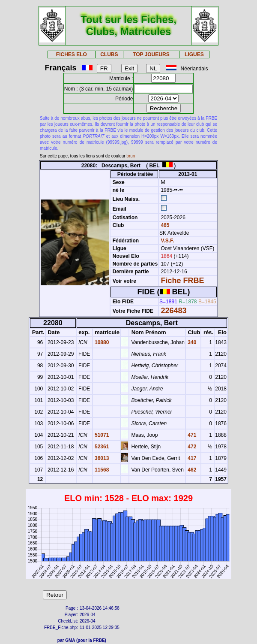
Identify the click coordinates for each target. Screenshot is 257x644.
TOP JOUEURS (151, 54)
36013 (101, 458)
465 (164, 225)
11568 (101, 470)
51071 (101, 435)
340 (191, 342)
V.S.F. (167, 241)
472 (191, 447)
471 (191, 435)
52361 (101, 447)
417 (191, 458)
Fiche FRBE (182, 281)
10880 (101, 342)
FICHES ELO (72, 54)
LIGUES (194, 54)
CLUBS (109, 54)
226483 (173, 311)
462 (191, 470)
